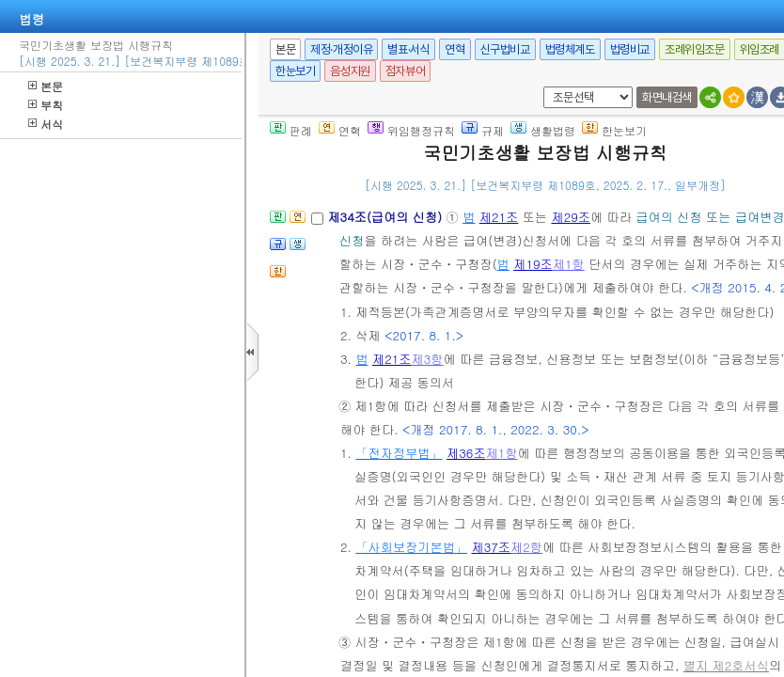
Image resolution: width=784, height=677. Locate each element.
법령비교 (630, 49)
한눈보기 (295, 71)
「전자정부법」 (399, 453)
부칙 (46, 105)
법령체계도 (570, 49)
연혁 (455, 49)
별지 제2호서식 (726, 665)
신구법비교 (505, 49)
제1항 (569, 264)
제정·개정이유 (341, 49)
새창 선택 (540, 87)
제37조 (491, 547)
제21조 (499, 217)
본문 (46, 86)
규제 (483, 130)
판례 (291, 130)
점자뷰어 (405, 71)
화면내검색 (667, 97)
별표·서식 (408, 49)
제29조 (571, 217)
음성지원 (350, 71)
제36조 (466, 453)
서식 (46, 124)
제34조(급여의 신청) (386, 217)
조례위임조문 (695, 49)
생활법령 (543, 130)
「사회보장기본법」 (411, 547)
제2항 (526, 547)
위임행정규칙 (411, 130)
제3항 (428, 359)
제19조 (533, 264)
